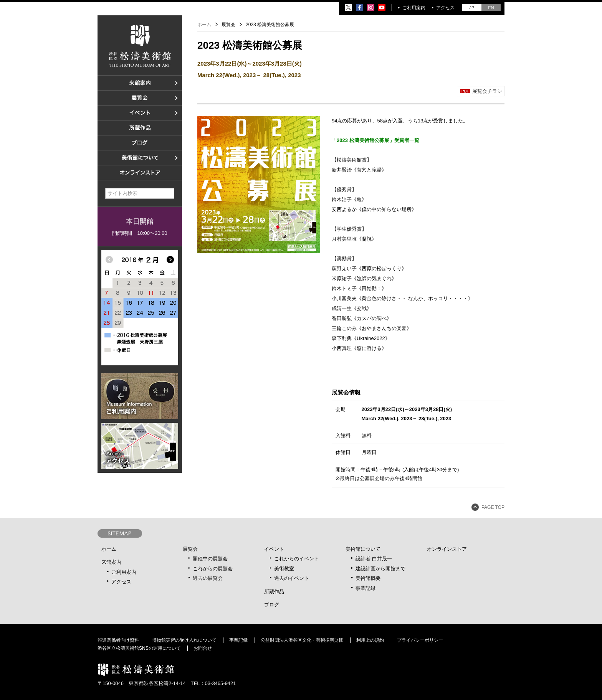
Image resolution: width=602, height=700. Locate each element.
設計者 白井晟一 (374, 559)
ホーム (204, 25)
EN (491, 8)
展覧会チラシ (487, 91)
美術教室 (284, 569)
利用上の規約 (370, 640)
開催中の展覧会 (210, 559)
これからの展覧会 (213, 569)
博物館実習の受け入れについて (184, 640)
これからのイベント (297, 559)
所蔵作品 (274, 592)
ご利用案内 (414, 8)
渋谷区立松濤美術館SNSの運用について (139, 648)
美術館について (363, 549)
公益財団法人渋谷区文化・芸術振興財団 (302, 640)
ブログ (272, 605)
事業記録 (365, 588)
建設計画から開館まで (380, 569)
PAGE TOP (493, 507)
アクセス (445, 8)
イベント (274, 549)
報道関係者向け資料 (118, 640)
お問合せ (203, 648)
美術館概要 (368, 578)
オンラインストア (447, 549)
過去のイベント (292, 578)
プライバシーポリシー (420, 640)
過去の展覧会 (208, 578)
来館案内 (111, 562)
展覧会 (190, 549)
